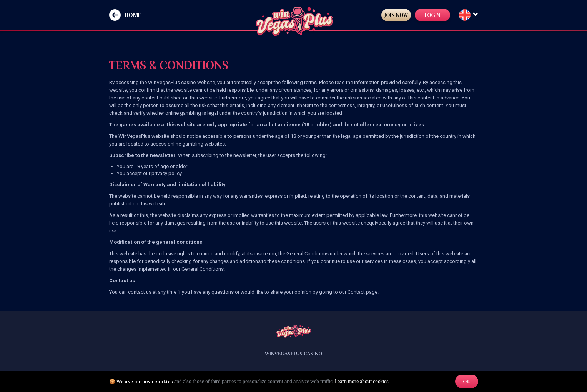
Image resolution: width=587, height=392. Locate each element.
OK (466, 381)
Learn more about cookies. (362, 381)
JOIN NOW (386, 15)
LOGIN (428, 15)
